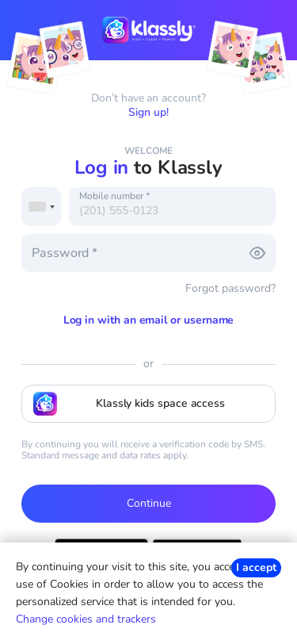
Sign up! (148, 113)
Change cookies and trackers (86, 619)
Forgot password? (230, 288)
